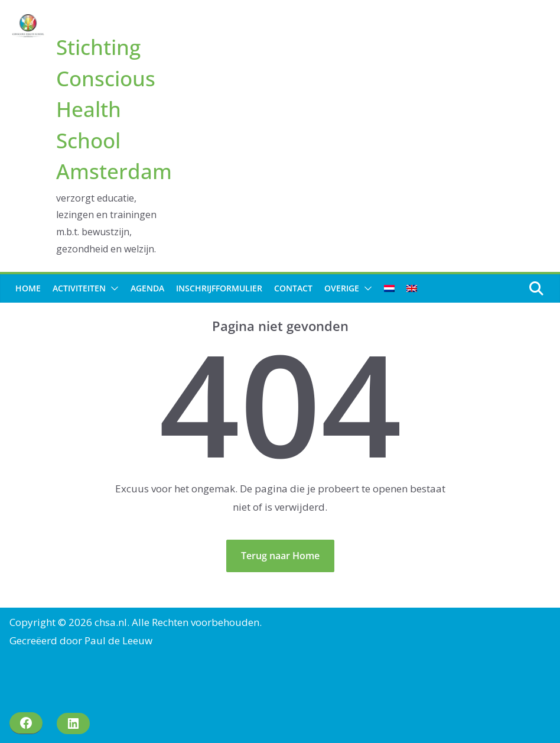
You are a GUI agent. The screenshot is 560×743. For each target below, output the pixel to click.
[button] (112, 288)
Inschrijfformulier (219, 288)
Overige (342, 288)
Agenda (147, 288)
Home (28, 288)
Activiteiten (79, 288)
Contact (293, 288)
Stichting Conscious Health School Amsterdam (114, 109)
